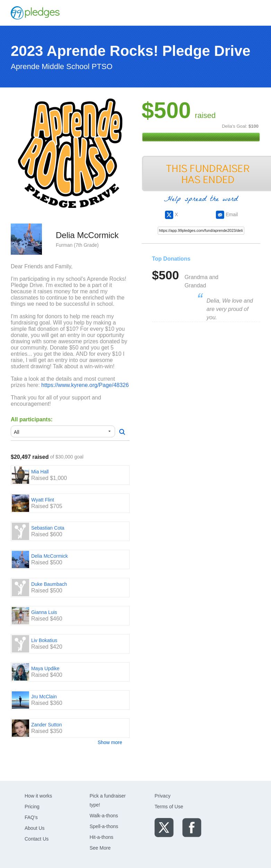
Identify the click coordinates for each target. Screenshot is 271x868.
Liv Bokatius (44, 640)
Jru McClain (44, 697)
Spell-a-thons (104, 826)
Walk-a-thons (104, 816)
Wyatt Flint (43, 500)
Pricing (32, 807)
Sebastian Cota (48, 528)
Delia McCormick (50, 556)
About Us (35, 828)
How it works (38, 796)
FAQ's (31, 817)
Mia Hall (40, 472)
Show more (110, 742)
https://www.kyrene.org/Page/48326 (85, 385)
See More (100, 848)
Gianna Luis (44, 612)
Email (227, 214)
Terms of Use (169, 807)
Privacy (163, 796)
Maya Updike (45, 668)
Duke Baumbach (49, 584)
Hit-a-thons (102, 837)
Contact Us (37, 839)
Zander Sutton (47, 725)
